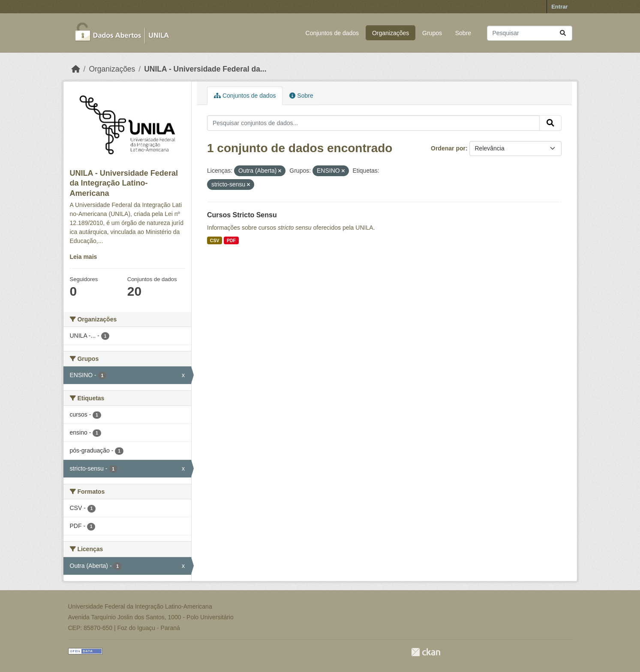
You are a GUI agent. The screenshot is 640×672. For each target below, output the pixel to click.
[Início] (76, 69)
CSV (215, 240)
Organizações (391, 33)
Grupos (432, 33)
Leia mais (84, 257)
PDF (231, 240)
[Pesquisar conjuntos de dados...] (530, 33)
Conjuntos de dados (332, 33)
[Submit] (563, 33)
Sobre (463, 33)
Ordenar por (448, 148)
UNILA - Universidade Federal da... (205, 69)
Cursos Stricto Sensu (242, 215)
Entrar (559, 7)
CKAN (426, 652)
